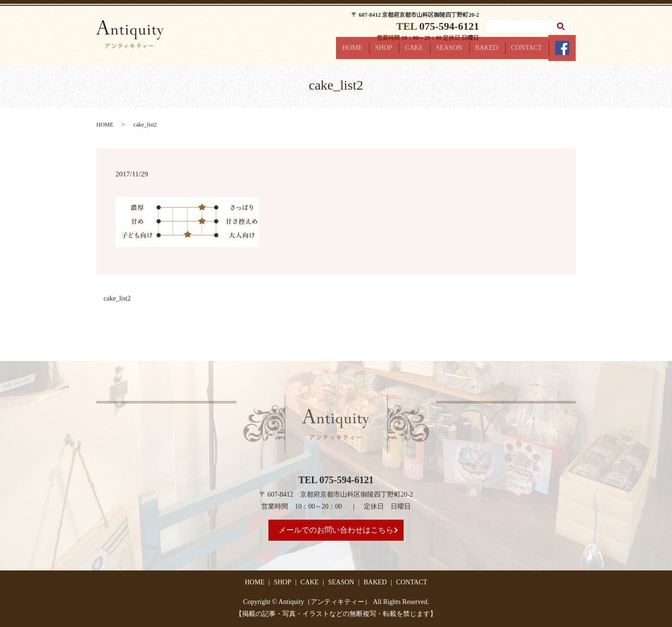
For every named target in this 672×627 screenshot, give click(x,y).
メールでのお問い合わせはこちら (336, 530)
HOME (366, 51)
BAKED (492, 51)
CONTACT (529, 51)
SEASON (456, 51)
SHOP (395, 51)
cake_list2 (117, 298)
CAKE (423, 51)
